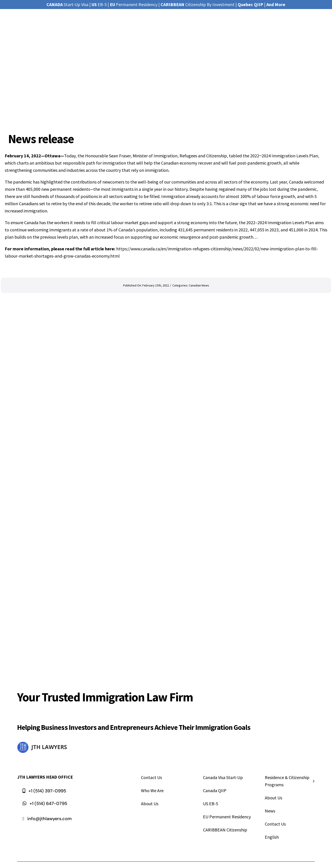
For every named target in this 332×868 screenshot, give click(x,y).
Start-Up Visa (67, 4)
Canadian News (199, 285)
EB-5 (99, 4)
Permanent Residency (134, 4)
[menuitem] (290, 838)
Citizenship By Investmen (197, 4)
